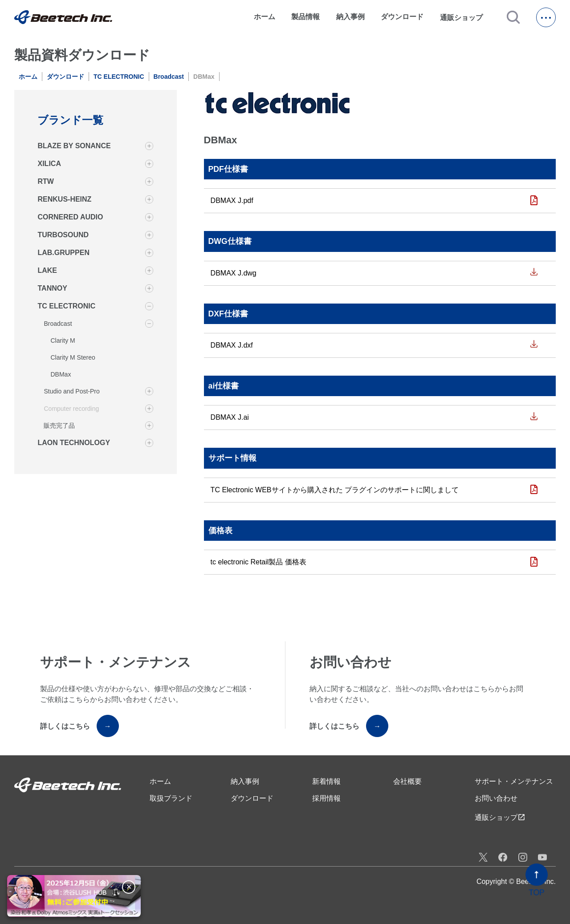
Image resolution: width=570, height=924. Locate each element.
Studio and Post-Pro (71, 391)
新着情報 (326, 781)
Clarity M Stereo (73, 357)
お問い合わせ (496, 798)
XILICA (49, 164)
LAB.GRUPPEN (63, 253)
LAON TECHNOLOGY (74, 443)
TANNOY (52, 288)
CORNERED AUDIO (70, 217)
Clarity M (63, 340)
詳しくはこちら (79, 726)
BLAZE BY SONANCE (74, 146)
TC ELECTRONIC (119, 77)
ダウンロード (402, 17)
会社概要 (407, 781)
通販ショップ (465, 17)
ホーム (265, 17)
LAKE (47, 270)
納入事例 (350, 17)
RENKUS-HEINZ (64, 199)
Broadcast (169, 77)
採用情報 (326, 798)
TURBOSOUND (63, 235)
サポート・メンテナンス (514, 781)
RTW (45, 181)
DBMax (61, 374)
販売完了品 (59, 426)
